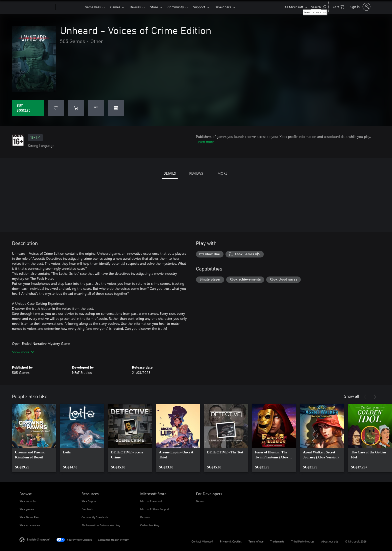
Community (176, 7)
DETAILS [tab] (170, 173)
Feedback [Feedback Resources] (87, 509)
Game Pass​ (93, 7)
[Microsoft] (37, 7)
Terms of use (256, 541)
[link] (34, 438)
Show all (352, 396)
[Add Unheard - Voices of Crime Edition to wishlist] (56, 108)
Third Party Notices (303, 541)
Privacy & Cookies (231, 541)
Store (154, 7)
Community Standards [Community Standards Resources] (95, 517)
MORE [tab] (222, 173)
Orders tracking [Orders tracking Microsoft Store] (150, 525)
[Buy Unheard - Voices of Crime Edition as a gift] (96, 108)
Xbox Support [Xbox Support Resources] (89, 501)
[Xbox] (70, 7)
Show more (23, 352)
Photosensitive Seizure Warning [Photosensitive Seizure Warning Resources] (101, 525)
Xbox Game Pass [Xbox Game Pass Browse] (29, 517)
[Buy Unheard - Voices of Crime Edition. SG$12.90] (28, 108)
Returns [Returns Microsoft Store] (145, 517)
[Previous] (365, 397)
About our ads (330, 541)
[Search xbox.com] (319, 6)
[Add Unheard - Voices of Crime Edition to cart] (76, 108)
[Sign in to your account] (360, 7)
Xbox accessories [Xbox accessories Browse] (30, 525)
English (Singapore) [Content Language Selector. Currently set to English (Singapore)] (39, 539)
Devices (135, 7)
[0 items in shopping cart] (338, 6)
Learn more (205, 142)
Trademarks (277, 541)
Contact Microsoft (202, 541)
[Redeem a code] (116, 108)
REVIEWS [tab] (196, 173)
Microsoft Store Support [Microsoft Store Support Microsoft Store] (155, 509)
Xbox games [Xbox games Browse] (27, 509)
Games (115, 7)
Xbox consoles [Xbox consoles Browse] (28, 501)
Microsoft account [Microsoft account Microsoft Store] (151, 501)
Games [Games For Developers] (200, 501)
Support (199, 7)
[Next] (375, 397)
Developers (223, 7)
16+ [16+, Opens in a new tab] (35, 138)
